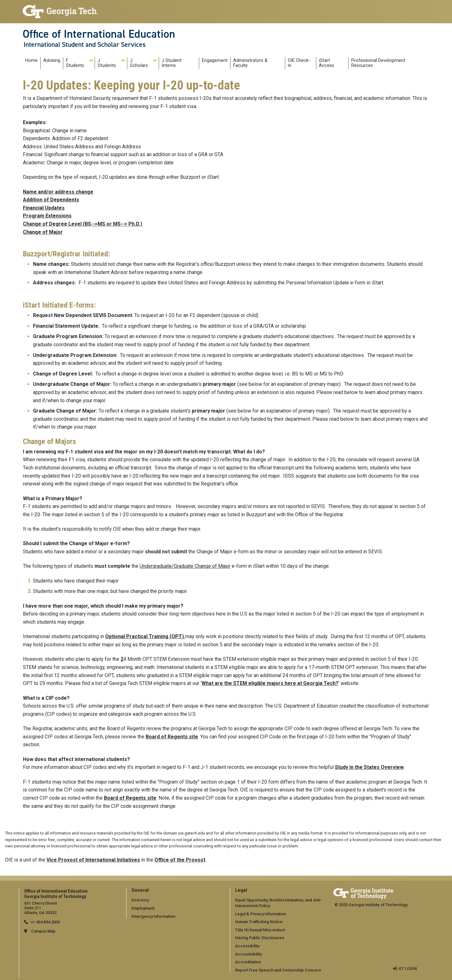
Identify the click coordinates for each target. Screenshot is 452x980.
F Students (75, 63)
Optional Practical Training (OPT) (145, 636)
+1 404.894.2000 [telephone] (45, 922)
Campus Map (43, 931)
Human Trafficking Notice (259, 922)
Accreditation (248, 962)
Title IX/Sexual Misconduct (260, 930)
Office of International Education (99, 34)
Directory (140, 900)
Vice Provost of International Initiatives (93, 860)
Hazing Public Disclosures (260, 938)
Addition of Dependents (51, 200)
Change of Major (43, 232)
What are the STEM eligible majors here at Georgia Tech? (270, 683)
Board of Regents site (172, 737)
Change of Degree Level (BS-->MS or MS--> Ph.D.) (83, 224)
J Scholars (139, 63)
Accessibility (247, 946)
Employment (143, 908)
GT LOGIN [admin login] (408, 969)
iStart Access (326, 63)
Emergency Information (153, 916)
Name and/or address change (58, 192)
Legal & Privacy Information (261, 914)
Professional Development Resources (378, 63)
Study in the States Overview (369, 767)
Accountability (248, 954)
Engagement (215, 60)
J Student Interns (172, 63)
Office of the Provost (180, 860)
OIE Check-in (299, 63)
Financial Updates (44, 208)
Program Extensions (47, 216)
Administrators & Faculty (250, 63)
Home (31, 60)
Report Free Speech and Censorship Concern (278, 970)
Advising (52, 60)
